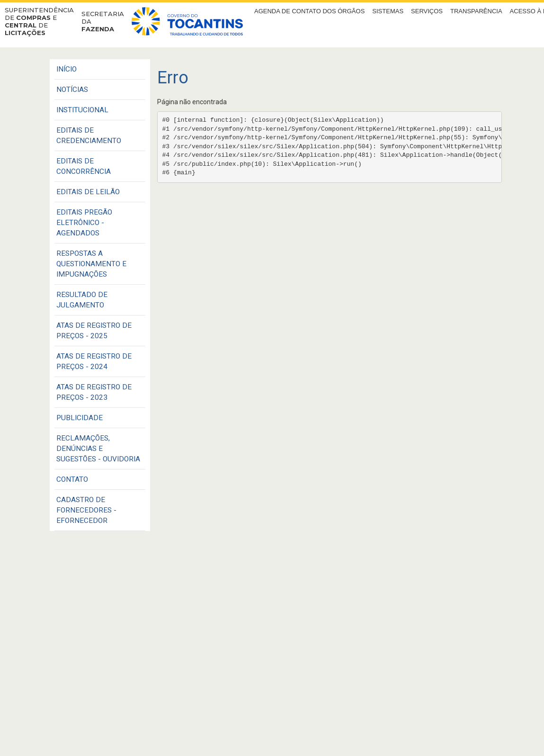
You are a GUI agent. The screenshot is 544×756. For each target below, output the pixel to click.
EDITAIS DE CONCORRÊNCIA (84, 166)
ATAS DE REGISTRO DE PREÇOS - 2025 (94, 331)
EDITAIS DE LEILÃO (88, 192)
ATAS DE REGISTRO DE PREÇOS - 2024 (94, 361)
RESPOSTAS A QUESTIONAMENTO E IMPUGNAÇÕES (91, 264)
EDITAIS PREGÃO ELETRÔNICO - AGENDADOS (84, 223)
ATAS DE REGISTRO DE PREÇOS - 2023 (94, 392)
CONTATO (72, 479)
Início (67, 69)
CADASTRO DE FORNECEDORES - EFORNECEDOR (86, 510)
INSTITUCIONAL (82, 110)
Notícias (72, 90)
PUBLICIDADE (80, 418)
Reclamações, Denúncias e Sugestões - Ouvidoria (98, 449)
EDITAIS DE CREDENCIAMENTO (89, 135)
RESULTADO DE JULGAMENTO (82, 300)
